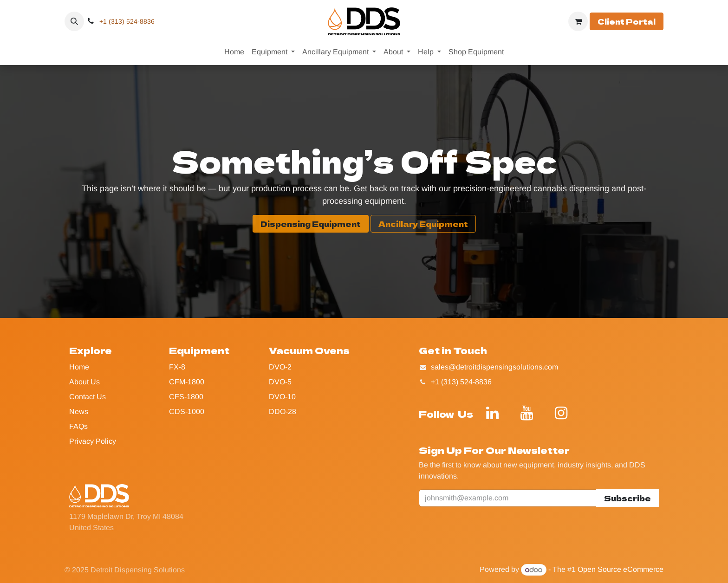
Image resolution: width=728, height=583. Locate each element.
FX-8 (177, 367)
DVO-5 (280, 382)
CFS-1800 (186, 397)
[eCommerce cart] (578, 21)
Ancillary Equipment (423, 224)
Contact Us (88, 397)
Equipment (199, 350)
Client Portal (627, 21)
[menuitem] (234, 52)
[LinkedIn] (492, 413)
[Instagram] (561, 413)
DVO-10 (282, 397)
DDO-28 (283, 411)
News (79, 411)
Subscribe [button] (627, 498)
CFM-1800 (187, 382)
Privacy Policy (93, 441)
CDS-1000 (187, 411)
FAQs (78, 426)
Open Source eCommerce (621, 570)
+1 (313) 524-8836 (127, 21)
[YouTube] (526, 413)
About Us (84, 382)
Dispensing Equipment (311, 224)
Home (79, 367)
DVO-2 (280, 367)
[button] (74, 21)
